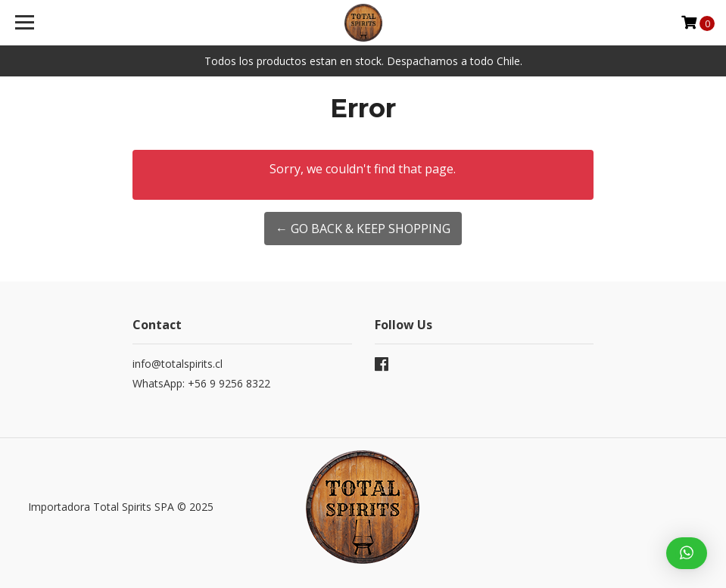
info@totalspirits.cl (178, 364)
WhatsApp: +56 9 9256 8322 (201, 383)
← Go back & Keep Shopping (363, 229)
